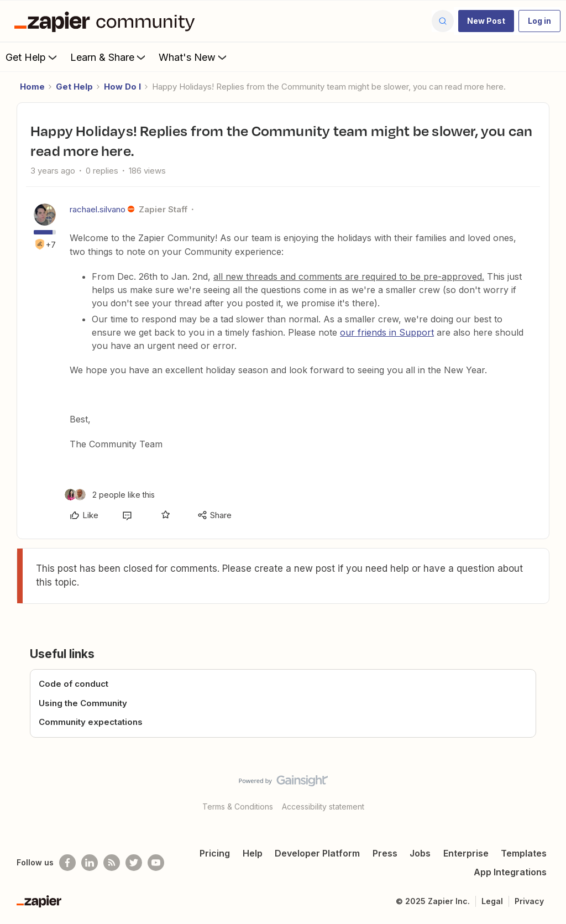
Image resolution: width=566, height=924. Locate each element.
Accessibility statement (323, 806)
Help (253, 853)
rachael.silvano (98, 209)
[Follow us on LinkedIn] (90, 863)
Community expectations (91, 722)
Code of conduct (74, 684)
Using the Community (83, 703)
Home (32, 87)
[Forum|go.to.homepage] (107, 21)
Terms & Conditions (238, 806)
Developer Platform (317, 853)
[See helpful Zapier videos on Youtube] (156, 863)
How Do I (122, 87)
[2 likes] (110, 495)
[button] (486, 21)
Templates (524, 853)
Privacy (529, 901)
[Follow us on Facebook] (67, 863)
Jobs (420, 853)
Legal (492, 901)
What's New (194, 57)
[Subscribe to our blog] (112, 863)
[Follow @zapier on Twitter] (134, 863)
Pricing (215, 853)
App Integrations (510, 872)
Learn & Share (109, 57)
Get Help (32, 57)
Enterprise (466, 853)
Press (385, 853)
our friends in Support (387, 332)
